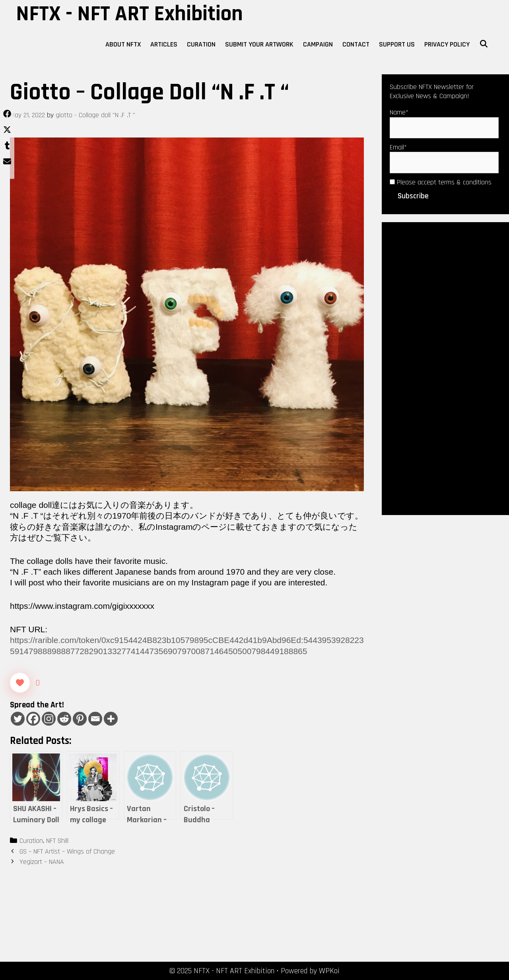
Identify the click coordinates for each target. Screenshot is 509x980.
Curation (201, 44)
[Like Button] (20, 683)
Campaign (318, 44)
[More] (111, 719)
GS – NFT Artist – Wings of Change (67, 851)
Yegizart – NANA (42, 862)
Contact (356, 44)
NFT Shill (57, 841)
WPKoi (329, 971)
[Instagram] (49, 719)
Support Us (397, 44)
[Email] (95, 719)
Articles (164, 44)
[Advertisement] (445, 368)
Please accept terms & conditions (441, 182)
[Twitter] (18, 719)
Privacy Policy (447, 44)
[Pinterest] (80, 719)
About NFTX (123, 44)
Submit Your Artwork (259, 44)
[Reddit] (64, 719)
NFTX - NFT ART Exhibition (129, 14)
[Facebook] (33, 719)
